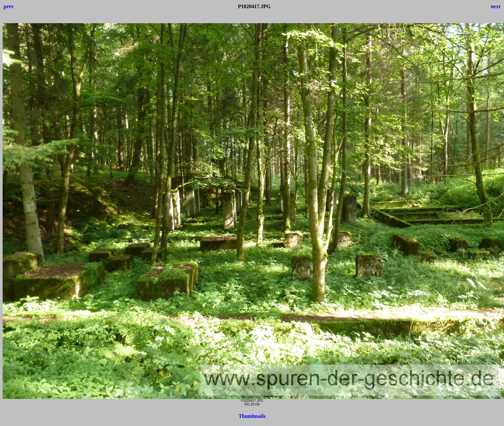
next (496, 6)
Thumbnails (252, 416)
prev (9, 6)
